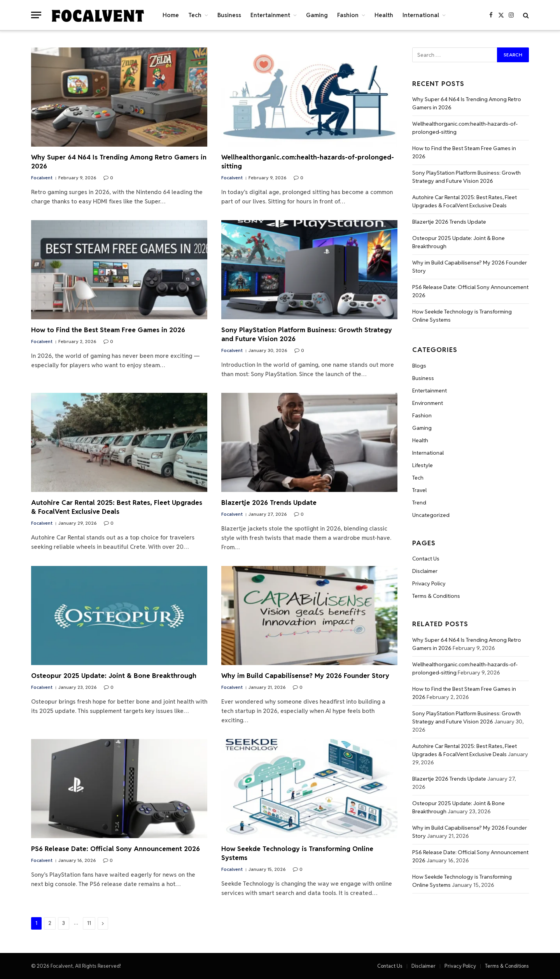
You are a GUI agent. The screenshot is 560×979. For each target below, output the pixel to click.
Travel (419, 490)
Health (384, 15)
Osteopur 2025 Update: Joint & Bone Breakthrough (114, 676)
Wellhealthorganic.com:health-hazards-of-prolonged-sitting (308, 162)
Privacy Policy (429, 583)
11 (89, 923)
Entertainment (270, 15)
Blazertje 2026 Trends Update (269, 503)
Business (229, 15)
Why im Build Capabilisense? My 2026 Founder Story (305, 676)
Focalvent (42, 178)
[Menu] (36, 15)
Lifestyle (423, 465)
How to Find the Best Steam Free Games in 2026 (108, 330)
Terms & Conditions (436, 596)
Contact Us (426, 559)
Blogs (419, 366)
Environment (428, 403)
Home (171, 15)
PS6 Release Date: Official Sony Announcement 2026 (115, 849)
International (421, 15)
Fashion (348, 15)
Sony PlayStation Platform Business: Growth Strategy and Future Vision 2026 (307, 334)
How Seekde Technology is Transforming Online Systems (297, 853)
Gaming (317, 15)
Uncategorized (431, 515)
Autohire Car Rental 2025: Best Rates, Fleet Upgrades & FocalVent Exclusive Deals (117, 507)
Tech (195, 15)
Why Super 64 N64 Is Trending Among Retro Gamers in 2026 (119, 162)
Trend (419, 503)
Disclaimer (425, 571)
